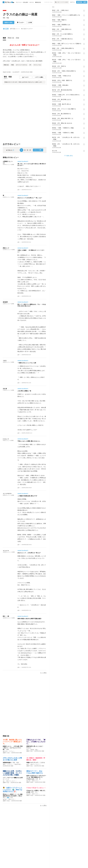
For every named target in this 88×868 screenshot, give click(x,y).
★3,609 (28, 794)
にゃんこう (6, 439)
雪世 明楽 (6, 18)
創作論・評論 (34, 750)
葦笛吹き (29, 748)
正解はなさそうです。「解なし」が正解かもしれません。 (36, 742)
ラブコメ (11, 751)
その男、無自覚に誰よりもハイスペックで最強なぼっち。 (12, 742)
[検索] (56, 2)
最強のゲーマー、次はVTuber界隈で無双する (35, 772)
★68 (4, 764)
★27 (28, 750)
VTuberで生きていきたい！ (36, 788)
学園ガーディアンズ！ (33, 763)
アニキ (7, 779)
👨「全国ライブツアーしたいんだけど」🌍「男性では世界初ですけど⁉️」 (12, 790)
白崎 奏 (38, 779)
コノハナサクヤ (7, 494)
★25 (28, 764)
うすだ (5, 361)
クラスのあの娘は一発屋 (20, 14)
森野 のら (34, 792)
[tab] (5, 38)
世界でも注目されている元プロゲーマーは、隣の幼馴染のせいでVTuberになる (36, 777)
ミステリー (10, 764)
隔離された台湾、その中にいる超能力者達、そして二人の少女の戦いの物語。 (12, 773)
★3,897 (5, 799)
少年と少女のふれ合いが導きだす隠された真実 (12, 759)
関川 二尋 (6, 616)
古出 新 (5, 389)
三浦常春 (42, 763)
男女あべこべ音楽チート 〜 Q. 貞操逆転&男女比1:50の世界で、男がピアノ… (13, 796)
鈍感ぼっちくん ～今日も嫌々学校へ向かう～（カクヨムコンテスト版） (13, 748)
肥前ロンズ (6, 248)
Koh (12, 797)
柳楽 (8, 749)
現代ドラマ (35, 781)
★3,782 (28, 781)
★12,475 (5, 751)
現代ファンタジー (35, 764)
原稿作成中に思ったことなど (34, 746)
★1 (4, 781)
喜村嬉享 (5, 302)
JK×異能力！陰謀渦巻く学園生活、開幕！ (36, 759)
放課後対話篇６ (7, 763)
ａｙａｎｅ (6, 551)
